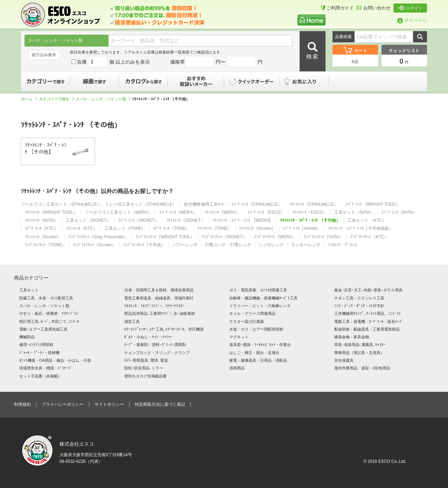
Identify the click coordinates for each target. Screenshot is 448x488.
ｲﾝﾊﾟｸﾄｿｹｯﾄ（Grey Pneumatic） (98, 237)
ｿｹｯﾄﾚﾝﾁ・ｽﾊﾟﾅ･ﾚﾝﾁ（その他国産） (360, 229)
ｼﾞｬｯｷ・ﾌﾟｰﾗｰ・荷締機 (39, 353)
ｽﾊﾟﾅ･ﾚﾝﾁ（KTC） (42, 229)
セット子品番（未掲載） (40, 376)
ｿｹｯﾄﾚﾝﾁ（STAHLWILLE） (314, 204)
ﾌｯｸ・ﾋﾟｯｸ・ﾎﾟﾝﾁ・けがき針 (359, 306)
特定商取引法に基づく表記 (160, 404)
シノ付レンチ (271, 245)
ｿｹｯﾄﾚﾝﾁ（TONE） (214, 229)
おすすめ (196, 81)
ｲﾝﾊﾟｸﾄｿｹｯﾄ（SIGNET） (224, 237)
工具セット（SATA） (354, 213)
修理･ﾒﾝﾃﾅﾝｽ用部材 (36, 345)
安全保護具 (344, 360)
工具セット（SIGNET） (88, 221)
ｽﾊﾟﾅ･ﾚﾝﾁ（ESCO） (266, 213)
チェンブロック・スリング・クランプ (157, 353)
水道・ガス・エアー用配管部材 (256, 329)
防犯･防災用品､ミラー (144, 368)
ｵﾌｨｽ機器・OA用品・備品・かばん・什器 (55, 360)
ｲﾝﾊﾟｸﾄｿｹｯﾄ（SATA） (323, 237)
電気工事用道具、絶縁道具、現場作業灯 (159, 298)
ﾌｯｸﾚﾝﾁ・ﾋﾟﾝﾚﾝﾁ (343, 245)
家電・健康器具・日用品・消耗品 (258, 360)
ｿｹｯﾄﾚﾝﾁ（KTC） (82, 229)
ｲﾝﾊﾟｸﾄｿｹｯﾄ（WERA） (275, 237)
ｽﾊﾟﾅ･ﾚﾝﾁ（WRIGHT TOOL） (373, 204)
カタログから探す (143, 81)
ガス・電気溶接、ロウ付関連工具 (258, 290)
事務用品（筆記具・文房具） (359, 353)
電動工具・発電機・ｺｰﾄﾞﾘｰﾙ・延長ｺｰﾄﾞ (369, 321)
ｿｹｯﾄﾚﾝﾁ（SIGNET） (186, 221)
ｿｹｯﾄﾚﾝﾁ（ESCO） (309, 213)
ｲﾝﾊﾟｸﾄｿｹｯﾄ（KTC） (369, 237)
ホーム (29, 99)
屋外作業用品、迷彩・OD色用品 (362, 368)
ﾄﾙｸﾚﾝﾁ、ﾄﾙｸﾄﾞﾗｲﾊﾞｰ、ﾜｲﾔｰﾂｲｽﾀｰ (154, 306)
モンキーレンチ (306, 245)
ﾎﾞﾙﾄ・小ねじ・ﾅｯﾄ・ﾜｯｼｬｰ (148, 337)
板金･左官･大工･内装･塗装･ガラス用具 (368, 290)
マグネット (239, 337)
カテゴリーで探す (45, 81)
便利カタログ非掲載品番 (145, 376)
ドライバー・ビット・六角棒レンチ (260, 306)
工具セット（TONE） (125, 229)
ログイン (410, 8)
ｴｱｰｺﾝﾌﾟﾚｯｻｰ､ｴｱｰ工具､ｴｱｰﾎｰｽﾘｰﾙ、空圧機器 (164, 329)
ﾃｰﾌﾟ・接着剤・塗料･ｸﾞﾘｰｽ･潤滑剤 (155, 345)
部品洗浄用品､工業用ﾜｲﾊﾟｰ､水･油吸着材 (160, 313)
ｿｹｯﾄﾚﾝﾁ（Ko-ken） (257, 229)
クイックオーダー (252, 81)
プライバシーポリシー (63, 404)
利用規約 (22, 404)
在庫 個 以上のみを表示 (111, 62)
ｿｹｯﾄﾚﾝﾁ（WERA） (222, 213)
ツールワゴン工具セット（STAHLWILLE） (61, 204)
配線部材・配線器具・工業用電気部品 (367, 329)
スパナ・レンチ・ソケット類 (103, 99)
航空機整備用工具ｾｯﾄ (204, 204)
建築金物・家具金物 (352, 337)
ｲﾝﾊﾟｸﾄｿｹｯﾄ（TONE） (45, 245)
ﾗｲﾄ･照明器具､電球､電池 (146, 360)
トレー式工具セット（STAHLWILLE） (141, 204)
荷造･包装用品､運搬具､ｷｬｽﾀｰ (360, 345)
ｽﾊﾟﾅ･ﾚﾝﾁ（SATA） (399, 213)
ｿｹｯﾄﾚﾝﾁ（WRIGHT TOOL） (51, 213)
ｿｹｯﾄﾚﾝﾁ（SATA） (42, 221)
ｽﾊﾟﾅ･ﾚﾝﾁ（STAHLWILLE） (257, 204)
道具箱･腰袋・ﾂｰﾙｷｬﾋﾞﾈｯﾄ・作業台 (260, 345)
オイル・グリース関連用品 (252, 313)
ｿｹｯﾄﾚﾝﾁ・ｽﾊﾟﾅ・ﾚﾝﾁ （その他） (310, 221)
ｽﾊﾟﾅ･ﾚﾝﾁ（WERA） (178, 213)
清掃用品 (237, 368)
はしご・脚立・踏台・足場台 (254, 353)
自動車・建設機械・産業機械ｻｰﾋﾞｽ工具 (263, 298)
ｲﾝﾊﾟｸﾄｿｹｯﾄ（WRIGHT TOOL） (165, 237)
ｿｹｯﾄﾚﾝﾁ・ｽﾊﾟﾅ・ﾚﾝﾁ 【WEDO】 (243, 221)
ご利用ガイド (337, 8)
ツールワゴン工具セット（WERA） (118, 213)
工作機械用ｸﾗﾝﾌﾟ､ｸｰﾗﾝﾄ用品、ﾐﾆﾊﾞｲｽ (367, 313)
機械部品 (27, 337)
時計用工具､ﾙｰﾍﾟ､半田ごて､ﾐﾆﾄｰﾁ (49, 321)
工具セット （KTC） (367, 221)
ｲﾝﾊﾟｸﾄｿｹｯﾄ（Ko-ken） (94, 245)
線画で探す (94, 81)
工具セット (29, 290)
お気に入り (308, 81)
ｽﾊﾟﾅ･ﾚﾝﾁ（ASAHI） (302, 229)
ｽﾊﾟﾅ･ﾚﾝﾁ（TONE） (171, 229)
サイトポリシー (109, 404)
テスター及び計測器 (247, 321)
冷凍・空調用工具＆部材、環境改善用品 (159, 290)
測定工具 (132, 321)
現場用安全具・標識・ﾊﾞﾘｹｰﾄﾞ (46, 368)
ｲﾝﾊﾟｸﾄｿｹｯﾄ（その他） (144, 245)
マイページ (412, 20)
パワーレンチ (185, 245)
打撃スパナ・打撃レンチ (228, 245)
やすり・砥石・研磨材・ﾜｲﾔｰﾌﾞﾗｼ (49, 313)
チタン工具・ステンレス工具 (359, 298)
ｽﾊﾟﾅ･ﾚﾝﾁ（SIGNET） (138, 221)
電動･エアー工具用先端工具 (43, 329)
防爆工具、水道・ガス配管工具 (46, 298)
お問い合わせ (374, 8)
